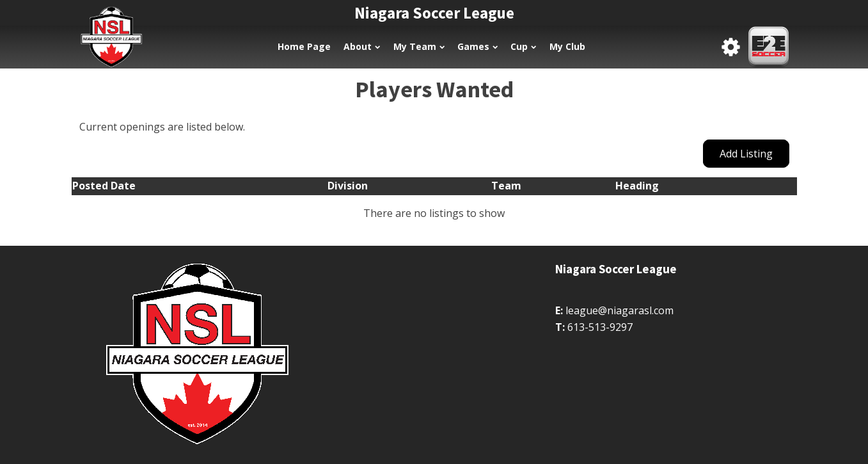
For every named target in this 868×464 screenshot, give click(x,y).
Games (477, 46)
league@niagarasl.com (619, 310)
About (362, 46)
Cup (523, 46)
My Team (419, 46)
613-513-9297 (600, 327)
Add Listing (746, 154)
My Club (567, 46)
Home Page (304, 46)
